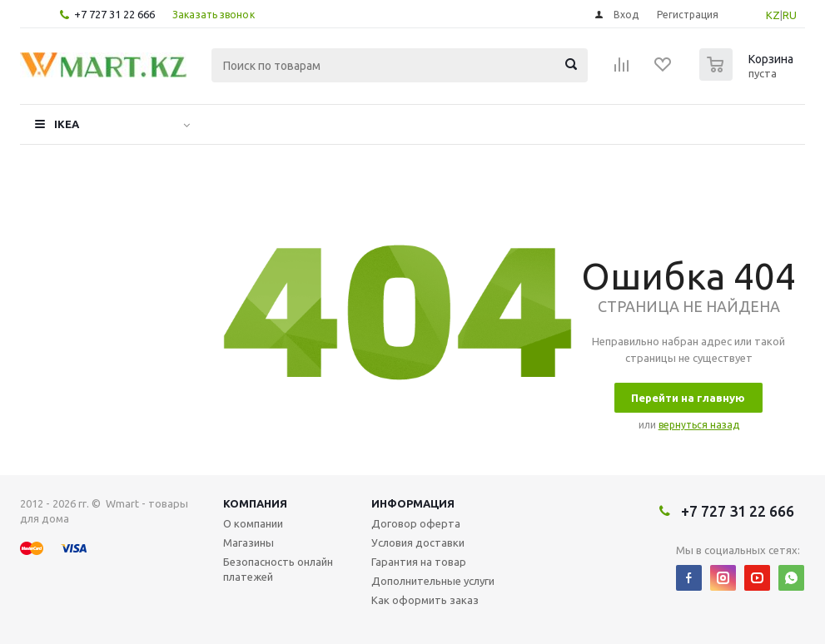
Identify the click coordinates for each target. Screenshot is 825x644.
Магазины (248, 542)
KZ (773, 15)
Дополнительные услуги (433, 581)
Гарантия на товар (419, 562)
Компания (255, 503)
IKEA (67, 124)
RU (790, 15)
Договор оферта (416, 523)
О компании (253, 523)
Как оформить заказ (425, 600)
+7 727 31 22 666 (114, 14)
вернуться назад (699, 425)
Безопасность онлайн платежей (278, 569)
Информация (413, 503)
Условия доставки (418, 542)
